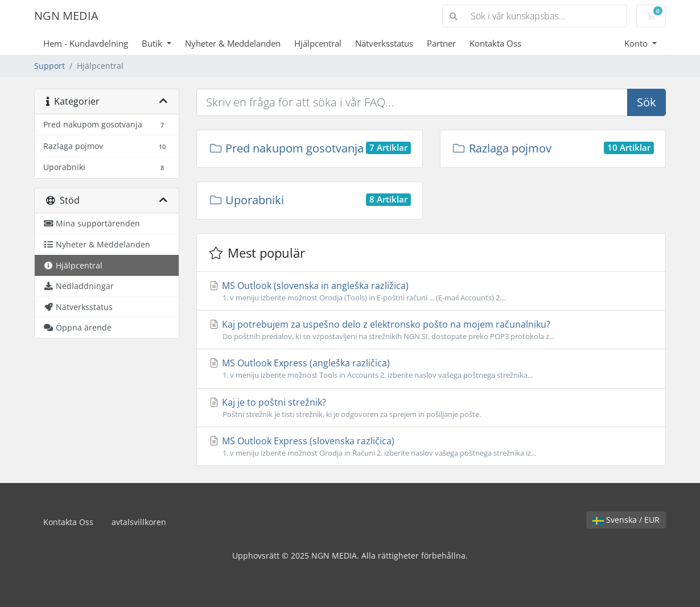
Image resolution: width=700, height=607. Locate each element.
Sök (647, 102)
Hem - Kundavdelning (86, 43)
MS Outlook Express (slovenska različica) (431, 447)
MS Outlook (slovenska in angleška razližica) (431, 291)
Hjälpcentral (318, 43)
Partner (441, 43)
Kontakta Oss (495, 43)
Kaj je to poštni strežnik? (431, 408)
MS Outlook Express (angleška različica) (431, 369)
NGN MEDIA (66, 16)
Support (50, 66)
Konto (637, 43)
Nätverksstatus (384, 43)
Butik (153, 43)
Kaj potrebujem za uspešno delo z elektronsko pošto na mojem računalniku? (431, 330)
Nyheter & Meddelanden (233, 43)
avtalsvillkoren (139, 522)
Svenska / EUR (626, 520)
